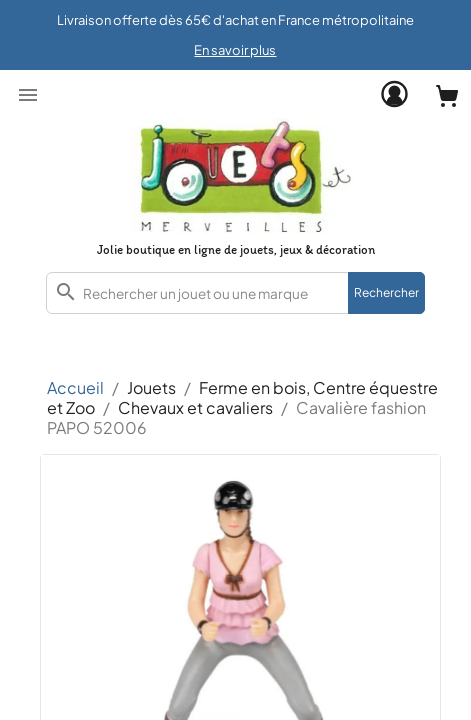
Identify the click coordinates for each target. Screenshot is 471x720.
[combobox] (235, 293)
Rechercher (386, 292)
